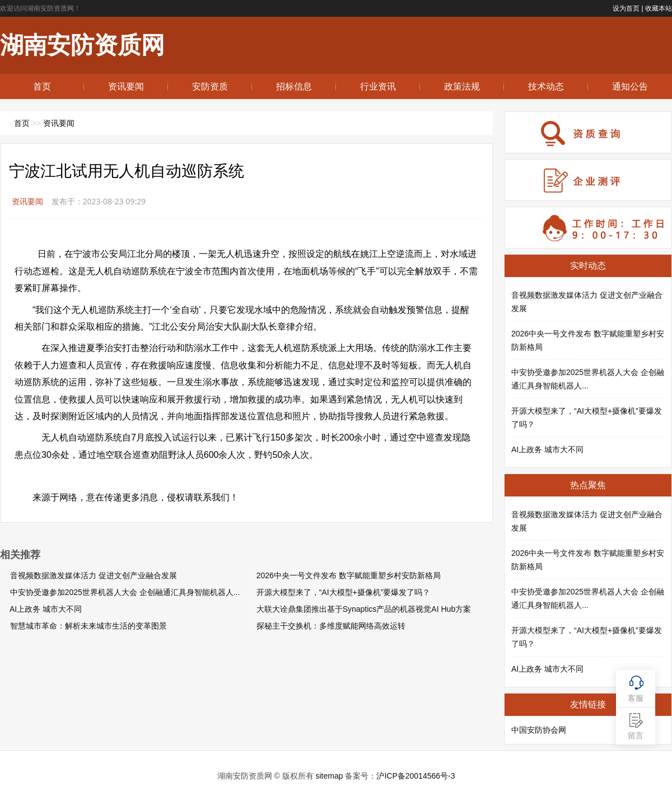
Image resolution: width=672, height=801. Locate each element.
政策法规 (462, 86)
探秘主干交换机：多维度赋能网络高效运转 (331, 626)
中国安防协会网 (539, 730)
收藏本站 (659, 8)
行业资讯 (378, 86)
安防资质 (210, 86)
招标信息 (294, 86)
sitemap (329, 776)
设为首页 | (628, 8)
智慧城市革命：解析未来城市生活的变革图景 (88, 626)
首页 (42, 86)
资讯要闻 (126, 86)
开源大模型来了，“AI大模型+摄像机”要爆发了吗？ (344, 592)
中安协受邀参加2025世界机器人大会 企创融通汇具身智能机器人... (125, 592)
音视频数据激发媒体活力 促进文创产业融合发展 (94, 575)
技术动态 (546, 86)
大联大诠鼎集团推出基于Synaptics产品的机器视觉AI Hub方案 (364, 609)
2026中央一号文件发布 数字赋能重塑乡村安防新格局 (349, 575)
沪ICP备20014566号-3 (416, 776)
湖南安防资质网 (82, 45)
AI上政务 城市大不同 (46, 609)
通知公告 (630, 86)
